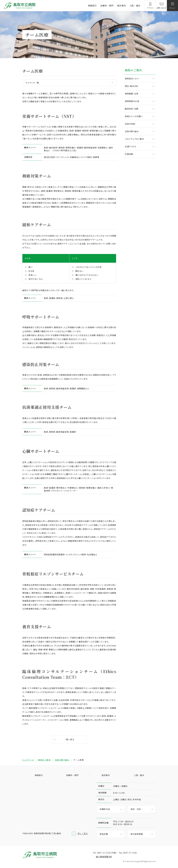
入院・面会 (135, 6)
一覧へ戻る (69, 739)
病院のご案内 (133, 70)
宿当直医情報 (137, 834)
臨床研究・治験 (132, 109)
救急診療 (104, 834)
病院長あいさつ (132, 78)
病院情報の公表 (132, 101)
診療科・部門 (107, 6)
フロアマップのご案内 (134, 139)
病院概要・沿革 (132, 94)
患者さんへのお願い (134, 116)
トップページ (28, 760)
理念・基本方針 (132, 86)
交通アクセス (131, 146)
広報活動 (129, 154)
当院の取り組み (132, 131)
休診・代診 (136, 809)
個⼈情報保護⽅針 (104, 857)
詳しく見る (83, 834)
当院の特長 (130, 124)
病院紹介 (92, 6)
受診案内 (121, 6)
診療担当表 (105, 809)
